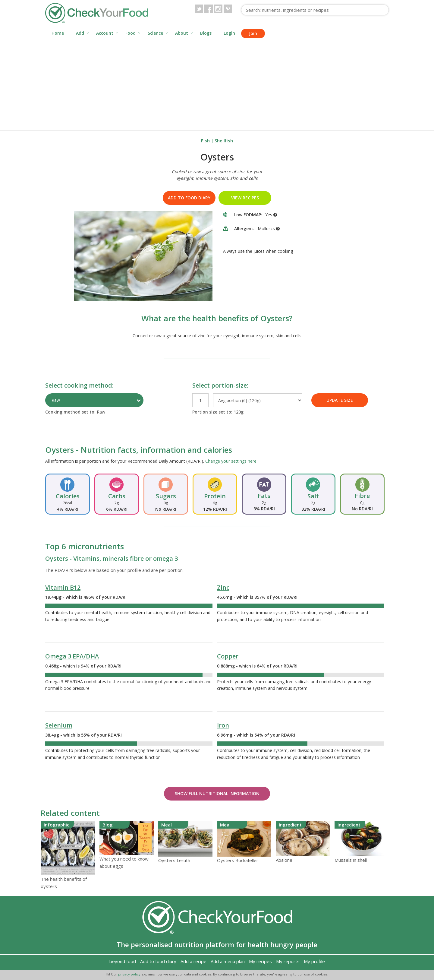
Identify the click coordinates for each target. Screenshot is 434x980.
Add (80, 33)
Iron (223, 725)
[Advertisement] (217, 85)
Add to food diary (189, 198)
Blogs (206, 33)
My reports (288, 961)
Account (105, 33)
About (182, 33)
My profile (314, 961)
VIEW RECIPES (245, 198)
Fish (205, 141)
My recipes (260, 961)
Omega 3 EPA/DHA (72, 656)
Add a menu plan (228, 961)
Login (229, 33)
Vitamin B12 (63, 587)
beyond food (123, 961)
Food (131, 33)
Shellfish (224, 141)
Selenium (59, 725)
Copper (228, 656)
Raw (56, 400)
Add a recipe (193, 961)
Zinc (223, 587)
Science (155, 33)
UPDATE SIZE (340, 400)
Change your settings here (231, 461)
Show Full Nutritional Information (217, 793)
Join (253, 33)
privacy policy (130, 974)
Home (58, 33)
